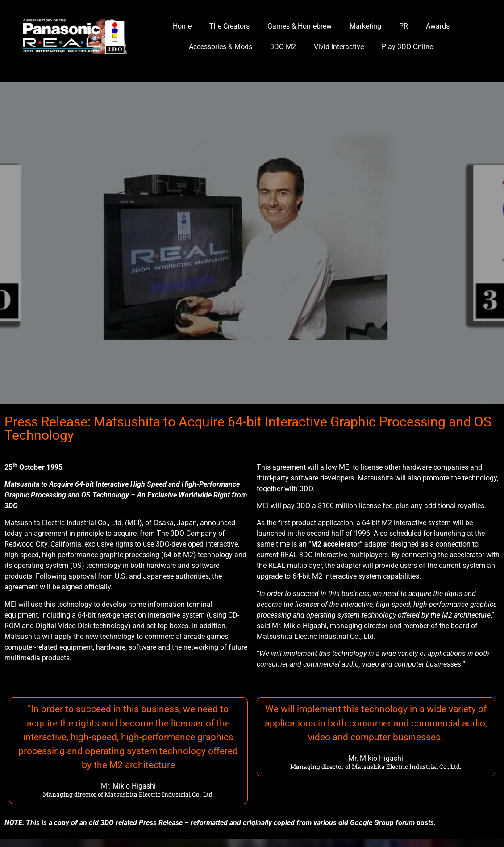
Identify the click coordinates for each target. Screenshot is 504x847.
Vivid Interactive (339, 47)
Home (182, 26)
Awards (438, 26)
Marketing (365, 26)
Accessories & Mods (221, 47)
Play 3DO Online (407, 47)
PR (404, 26)
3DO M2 (283, 47)
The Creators (229, 26)
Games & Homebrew (300, 26)
